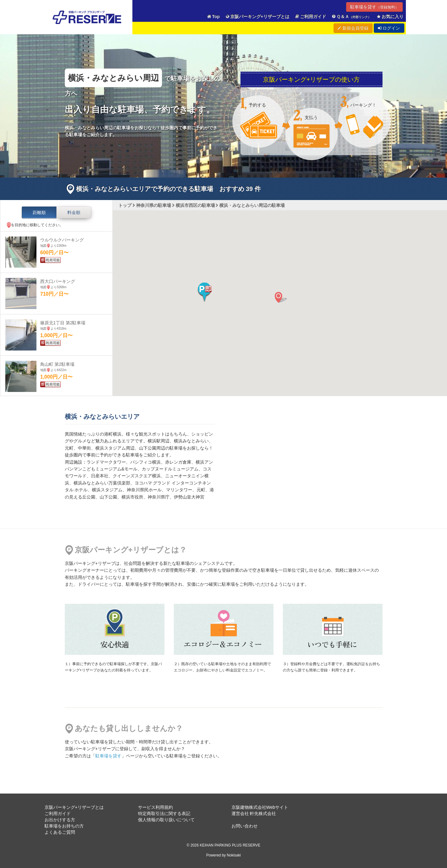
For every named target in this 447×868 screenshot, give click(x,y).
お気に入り (390, 17)
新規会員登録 (353, 28)
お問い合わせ (245, 826)
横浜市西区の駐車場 (195, 205)
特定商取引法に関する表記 (164, 813)
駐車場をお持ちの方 (64, 826)
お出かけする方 (60, 820)
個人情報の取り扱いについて (166, 820)
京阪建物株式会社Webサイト (260, 807)
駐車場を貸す (374, 7)
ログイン (389, 28)
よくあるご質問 (60, 832)
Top (213, 17)
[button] (204, 292)
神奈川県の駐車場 (154, 205)
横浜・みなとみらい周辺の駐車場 (252, 205)
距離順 (39, 212)
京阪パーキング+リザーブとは (257, 17)
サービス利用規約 (155, 807)
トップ (125, 205)
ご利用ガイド (310, 17)
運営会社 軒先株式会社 (254, 813)
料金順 (74, 212)
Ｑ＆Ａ (351, 17)
